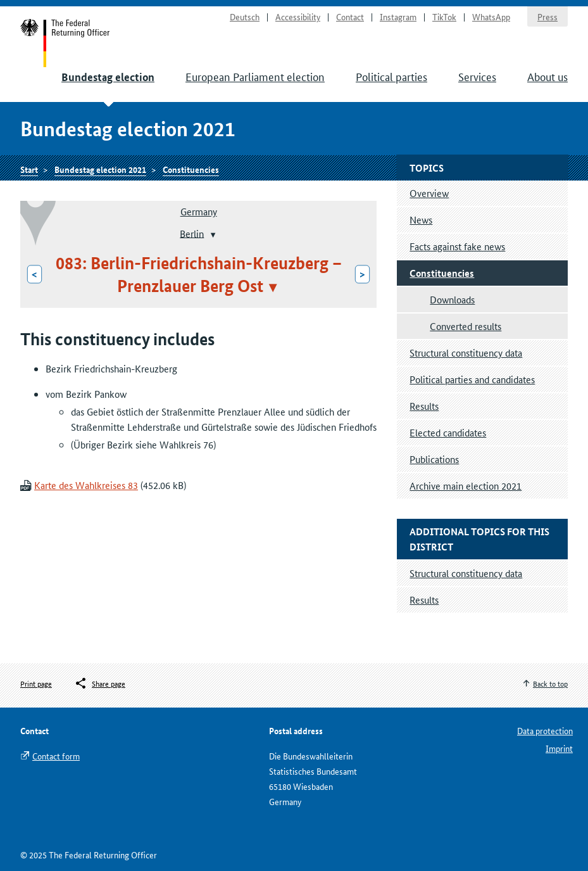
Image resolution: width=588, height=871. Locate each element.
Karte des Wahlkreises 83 (86, 485)
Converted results (466, 326)
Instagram (398, 16)
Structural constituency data (466, 353)
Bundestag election (108, 77)
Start (66, 43)
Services (477, 76)
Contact (350, 16)
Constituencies (191, 169)
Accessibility (298, 16)
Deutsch (245, 16)
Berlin (192, 233)
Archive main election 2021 (466, 486)
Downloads (452, 299)
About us (547, 76)
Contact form (56, 756)
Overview (429, 193)
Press (547, 16)
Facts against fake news (457, 246)
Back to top (550, 683)
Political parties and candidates (472, 379)
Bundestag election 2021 (100, 169)
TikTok (444, 16)
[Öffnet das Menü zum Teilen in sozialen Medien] (100, 683)
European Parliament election (255, 76)
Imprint (559, 748)
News (421, 219)
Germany (199, 211)
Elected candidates (448, 432)
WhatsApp (491, 16)
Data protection (545, 730)
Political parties (391, 76)
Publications (434, 459)
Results (424, 406)
